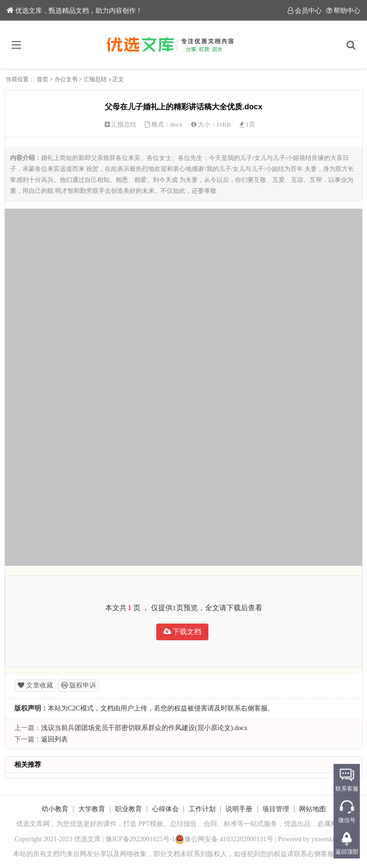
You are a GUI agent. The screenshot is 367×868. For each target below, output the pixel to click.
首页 (43, 79)
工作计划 (202, 809)
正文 (118, 79)
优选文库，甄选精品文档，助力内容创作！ (75, 11)
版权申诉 (79, 685)
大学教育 (92, 809)
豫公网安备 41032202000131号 (224, 839)
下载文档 (183, 632)
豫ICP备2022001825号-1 (140, 839)
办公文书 (66, 79)
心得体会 (165, 809)
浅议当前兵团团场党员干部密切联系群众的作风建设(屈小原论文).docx (144, 728)
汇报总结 (95, 79)
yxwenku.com (330, 839)
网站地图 (313, 809)
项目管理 (276, 809)
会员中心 (305, 11)
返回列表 (54, 739)
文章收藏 (35, 685)
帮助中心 (343, 11)
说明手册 (239, 809)
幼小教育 (55, 809)
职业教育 (129, 809)
